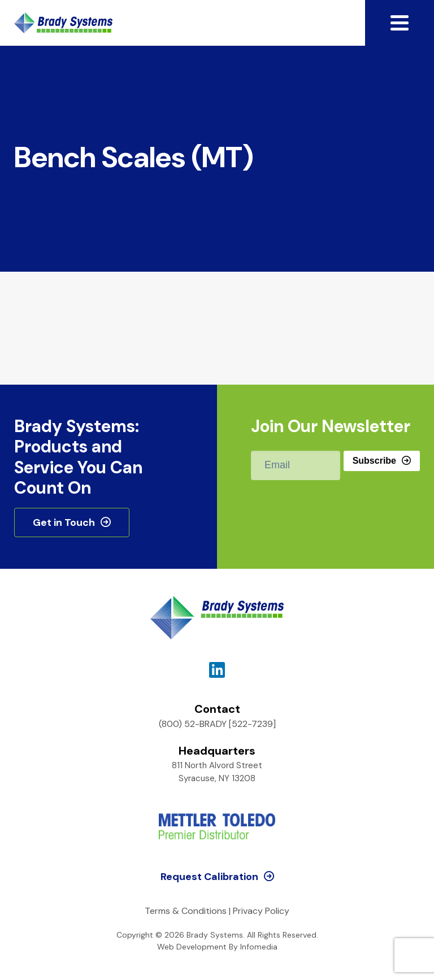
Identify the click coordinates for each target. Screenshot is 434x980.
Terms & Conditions (186, 911)
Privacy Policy (261, 911)
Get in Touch (64, 522)
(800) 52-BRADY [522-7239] (217, 724)
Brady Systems (63, 23)
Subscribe (374, 461)
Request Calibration (209, 877)
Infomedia (259, 947)
